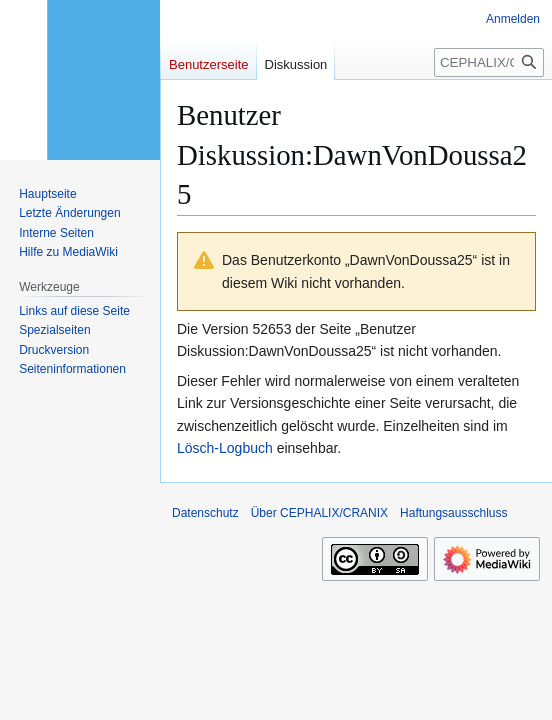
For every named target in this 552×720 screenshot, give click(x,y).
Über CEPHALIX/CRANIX (319, 513)
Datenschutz (205, 513)
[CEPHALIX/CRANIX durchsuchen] (489, 62)
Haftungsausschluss (453, 513)
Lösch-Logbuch (225, 448)
